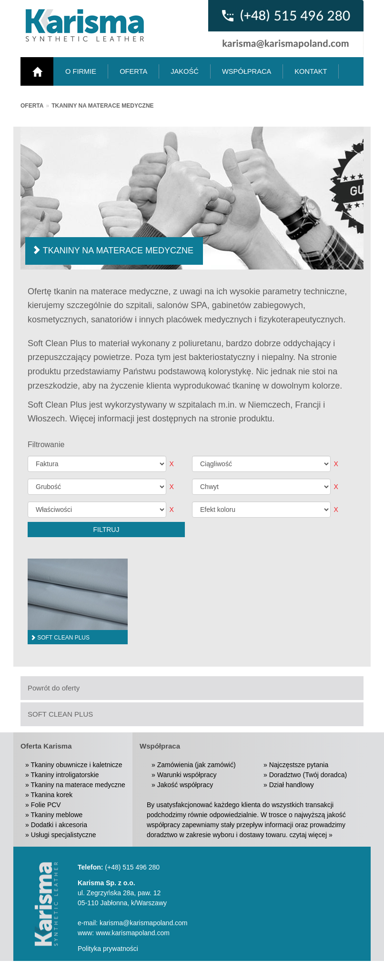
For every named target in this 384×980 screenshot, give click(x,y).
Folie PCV (46, 805)
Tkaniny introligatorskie (65, 775)
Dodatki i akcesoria (59, 825)
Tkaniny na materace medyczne (102, 106)
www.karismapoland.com (133, 933)
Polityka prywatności (108, 949)
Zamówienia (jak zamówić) (197, 765)
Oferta (32, 106)
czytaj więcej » (311, 835)
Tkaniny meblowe (56, 815)
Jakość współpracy (185, 785)
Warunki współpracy (187, 775)
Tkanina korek (51, 795)
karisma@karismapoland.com (144, 923)
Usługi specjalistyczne (64, 835)
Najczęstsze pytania (299, 765)
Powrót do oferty (54, 688)
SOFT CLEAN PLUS (60, 714)
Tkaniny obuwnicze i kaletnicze (76, 765)
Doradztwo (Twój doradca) (308, 775)
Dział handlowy (292, 785)
